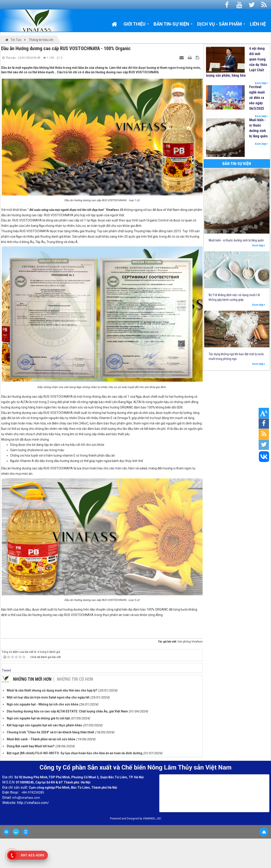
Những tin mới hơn (32, 679)
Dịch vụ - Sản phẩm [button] (221, 25)
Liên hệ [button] (258, 24)
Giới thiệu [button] (136, 25)
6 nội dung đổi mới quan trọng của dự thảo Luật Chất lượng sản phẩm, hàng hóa (237, 62)
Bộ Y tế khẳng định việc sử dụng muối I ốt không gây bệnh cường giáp (234, 297)
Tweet (6, 670)
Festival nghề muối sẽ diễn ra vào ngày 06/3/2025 (257, 98)
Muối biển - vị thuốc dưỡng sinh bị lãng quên (258, 128)
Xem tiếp (261, 83)
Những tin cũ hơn (75, 679)
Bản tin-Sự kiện (237, 164)
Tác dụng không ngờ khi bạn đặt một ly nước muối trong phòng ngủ (236, 356)
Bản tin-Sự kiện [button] (173, 25)
